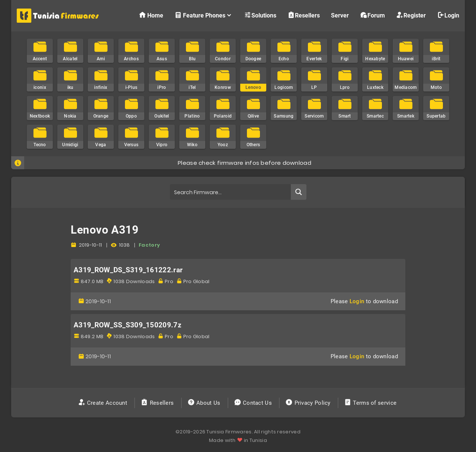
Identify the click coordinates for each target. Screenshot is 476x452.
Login (448, 15)
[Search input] (231, 192)
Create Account (104, 403)
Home (151, 15)
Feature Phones (204, 15)
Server (340, 15)
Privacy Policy (309, 403)
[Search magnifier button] (299, 192)
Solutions (260, 15)
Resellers (304, 15)
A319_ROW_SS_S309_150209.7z (128, 325)
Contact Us (254, 403)
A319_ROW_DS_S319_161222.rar (128, 270)
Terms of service (371, 403)
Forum (372, 15)
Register (411, 15)
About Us (205, 403)
